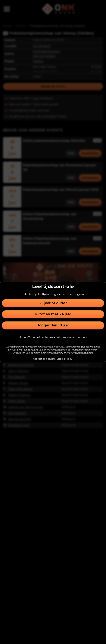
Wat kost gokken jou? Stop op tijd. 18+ (53, 359)
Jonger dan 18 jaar (53, 325)
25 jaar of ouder (53, 303)
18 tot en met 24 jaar (53, 314)
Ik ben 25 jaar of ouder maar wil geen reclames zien (53, 337)
